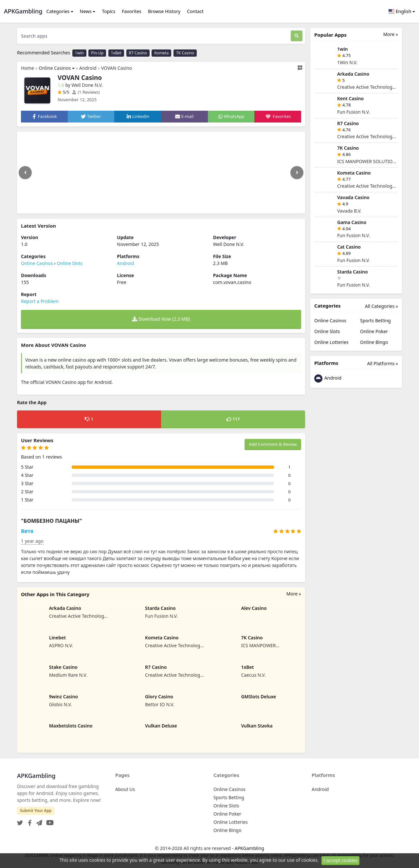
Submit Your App (36, 811)
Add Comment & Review (273, 444)
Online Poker (374, 331)
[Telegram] (38, 821)
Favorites (132, 11)
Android (88, 68)
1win (79, 53)
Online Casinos (55, 68)
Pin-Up (97, 53)
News (86, 11)
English (400, 11)
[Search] (297, 36)
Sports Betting (375, 321)
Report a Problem (40, 301)
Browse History (164, 11)
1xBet (116, 53)
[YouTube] (49, 821)
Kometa (161, 53)
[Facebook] (28, 821)
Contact (195, 11)
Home (27, 68)
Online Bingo (374, 342)
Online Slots (70, 263)
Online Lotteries (331, 342)
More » (294, 594)
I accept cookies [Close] (340, 860)
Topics (109, 11)
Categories (58, 11)
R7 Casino (138, 53)
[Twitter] (20, 821)
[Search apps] (154, 36)
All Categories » (382, 306)
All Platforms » (383, 363)
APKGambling (249, 848)
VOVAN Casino (117, 68)
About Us (125, 789)
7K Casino (185, 53)
